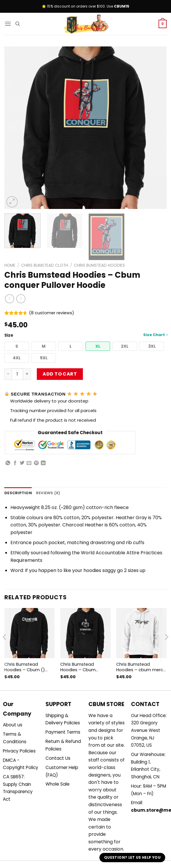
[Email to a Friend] (29, 463)
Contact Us (58, 758)
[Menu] (8, 24)
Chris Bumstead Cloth (45, 265)
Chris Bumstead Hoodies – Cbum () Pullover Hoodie (25, 667)
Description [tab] (18, 493)
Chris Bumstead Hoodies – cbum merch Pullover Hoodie (141, 667)
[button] (17, 346)
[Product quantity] (17, 374)
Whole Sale (58, 784)
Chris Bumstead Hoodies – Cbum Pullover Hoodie (78, 667)
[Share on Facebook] (15, 463)
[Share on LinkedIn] (43, 463)
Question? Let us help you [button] (132, 857)
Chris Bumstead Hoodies (99, 265)
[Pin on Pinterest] (36, 463)
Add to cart (60, 374)
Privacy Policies (19, 751)
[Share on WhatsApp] (8, 463)
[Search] (18, 24)
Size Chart (155, 335)
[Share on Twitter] (22, 463)
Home (10, 265)
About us (13, 725)
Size (85, 335)
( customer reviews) (52, 313)
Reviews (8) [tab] (48, 493)
